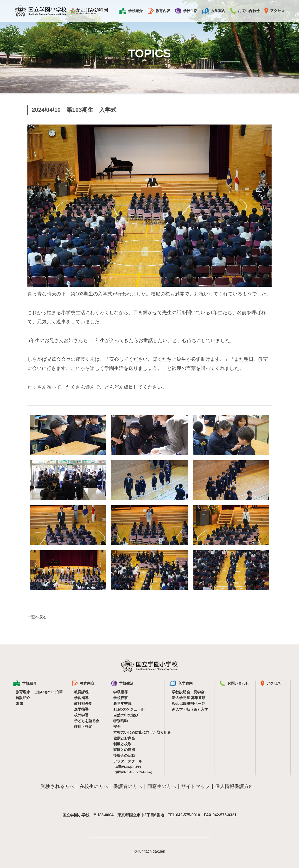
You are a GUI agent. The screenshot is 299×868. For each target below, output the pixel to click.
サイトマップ (196, 786)
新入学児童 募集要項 (189, 698)
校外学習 (81, 715)
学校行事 (121, 698)
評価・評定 (83, 727)
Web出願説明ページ (188, 703)
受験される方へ (57, 786)
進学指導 (81, 709)
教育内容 (159, 11)
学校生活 (186, 11)
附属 (19, 703)
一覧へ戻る (37, 617)
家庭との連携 (124, 750)
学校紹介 (131, 11)
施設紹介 (23, 698)
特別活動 (121, 721)
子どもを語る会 (87, 721)
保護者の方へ (128, 786)
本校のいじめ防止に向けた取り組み (136, 732)
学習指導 (81, 698)
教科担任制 (83, 703)
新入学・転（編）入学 (190, 709)
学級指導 (121, 692)
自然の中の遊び (126, 715)
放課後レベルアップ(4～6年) (134, 772)
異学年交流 (122, 703)
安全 (117, 727)
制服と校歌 (122, 744)
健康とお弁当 (124, 738)
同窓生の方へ (162, 786)
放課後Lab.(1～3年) (128, 767)
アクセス (274, 11)
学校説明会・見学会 (188, 692)
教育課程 (81, 692)
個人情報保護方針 (234, 786)
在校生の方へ (94, 786)
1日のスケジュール (129, 709)
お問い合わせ (245, 11)
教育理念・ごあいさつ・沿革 (38, 692)
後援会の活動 (124, 755)
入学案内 (214, 11)
